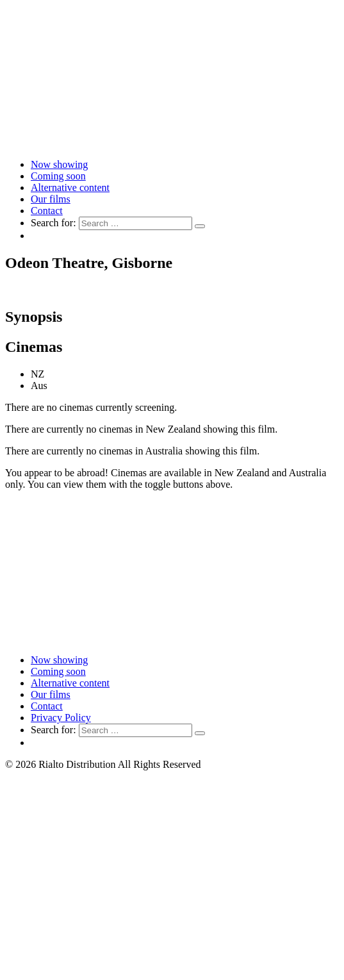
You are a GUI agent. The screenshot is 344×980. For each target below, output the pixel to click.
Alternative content (70, 187)
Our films (51, 199)
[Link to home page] (172, 143)
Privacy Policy (61, 718)
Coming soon (58, 176)
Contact (47, 211)
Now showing (59, 164)
